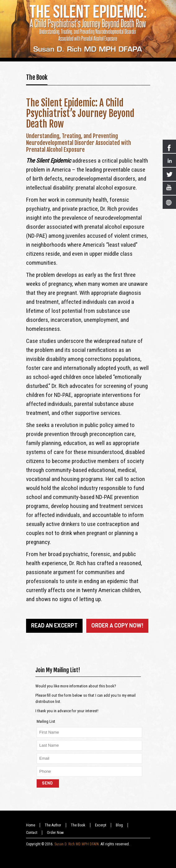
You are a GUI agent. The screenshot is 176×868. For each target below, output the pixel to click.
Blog (119, 825)
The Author (53, 825)
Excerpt (101, 825)
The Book (37, 77)
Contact (32, 833)
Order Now (55, 833)
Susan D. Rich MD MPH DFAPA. (77, 844)
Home (31, 825)
